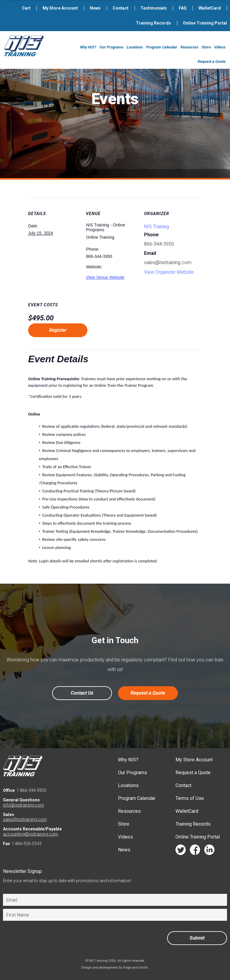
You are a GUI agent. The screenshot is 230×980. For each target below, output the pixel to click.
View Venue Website (105, 277)
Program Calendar (162, 47)
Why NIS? (88, 47)
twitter (181, 851)
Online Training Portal (205, 23)
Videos (220, 47)
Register (58, 330)
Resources (189, 47)
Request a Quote (212, 61)
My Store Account (60, 8)
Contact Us (82, 693)
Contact (121, 8)
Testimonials (154, 8)
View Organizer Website (169, 272)
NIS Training (156, 227)
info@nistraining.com (24, 805)
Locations (135, 47)
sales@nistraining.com (25, 819)
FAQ (183, 8)
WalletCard (210, 8)
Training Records (153, 23)
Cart (26, 8)
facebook (195, 851)
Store (206, 47)
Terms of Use (190, 798)
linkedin (209, 851)
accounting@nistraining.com (31, 834)
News (95, 8)
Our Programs (111, 47)
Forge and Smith (136, 968)
